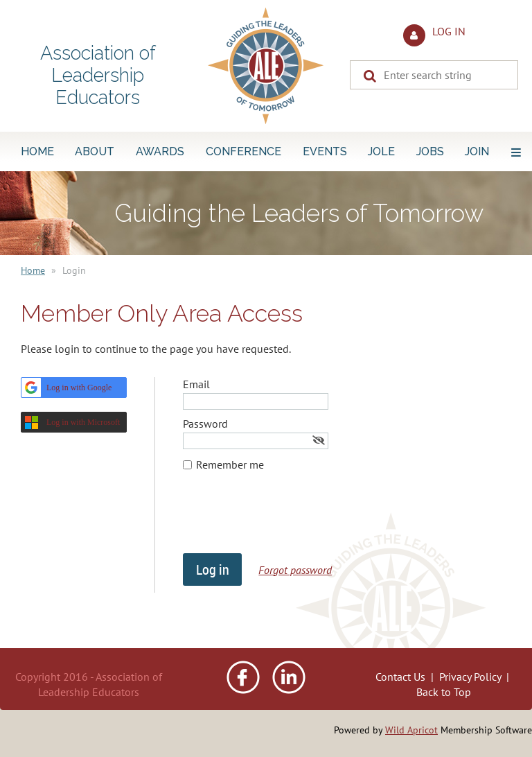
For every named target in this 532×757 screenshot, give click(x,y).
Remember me (230, 464)
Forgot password (295, 570)
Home (33, 270)
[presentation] (288, 519)
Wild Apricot (411, 730)
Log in (449, 31)
